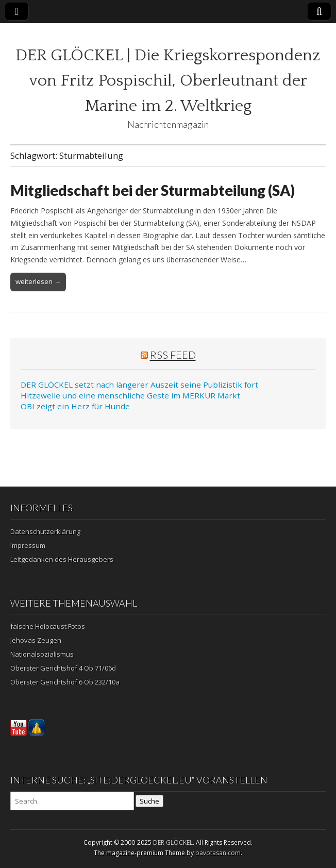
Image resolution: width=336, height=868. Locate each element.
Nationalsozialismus (42, 654)
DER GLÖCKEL (173, 842)
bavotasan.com (218, 853)
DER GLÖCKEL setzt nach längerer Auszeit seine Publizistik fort (139, 385)
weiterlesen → (38, 281)
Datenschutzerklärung (45, 531)
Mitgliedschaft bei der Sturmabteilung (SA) (153, 190)
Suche (149, 801)
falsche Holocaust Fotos (48, 626)
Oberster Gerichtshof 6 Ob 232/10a (65, 682)
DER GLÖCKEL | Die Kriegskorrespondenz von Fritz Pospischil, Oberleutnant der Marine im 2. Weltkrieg (168, 81)
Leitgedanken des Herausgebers (62, 559)
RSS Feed (173, 355)
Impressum (28, 545)
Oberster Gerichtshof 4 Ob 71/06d (63, 668)
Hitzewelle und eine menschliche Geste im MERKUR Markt (130, 395)
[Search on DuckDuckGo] (72, 801)
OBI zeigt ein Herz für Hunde (75, 406)
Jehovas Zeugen (36, 640)
